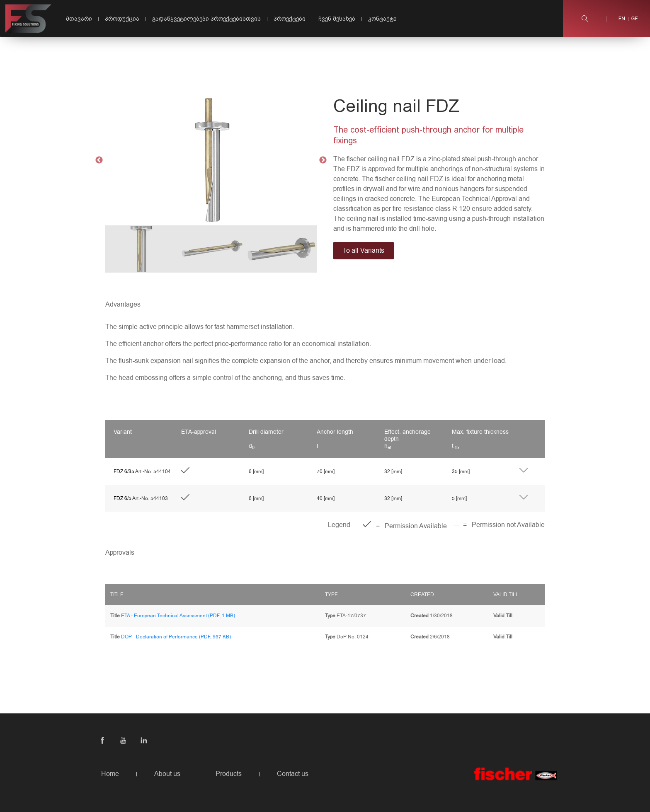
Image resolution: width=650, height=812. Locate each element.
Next (323, 160)
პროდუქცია (122, 19)
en (622, 19)
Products (229, 774)
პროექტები (290, 19)
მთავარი (79, 19)
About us (167, 774)
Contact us (293, 774)
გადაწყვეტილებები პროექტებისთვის (206, 19)
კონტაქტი (382, 19)
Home (110, 774)
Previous (99, 160)
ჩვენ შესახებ (337, 19)
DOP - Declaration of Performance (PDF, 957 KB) (176, 637)
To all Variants (364, 251)
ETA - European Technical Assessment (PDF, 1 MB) (178, 616)
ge (634, 19)
